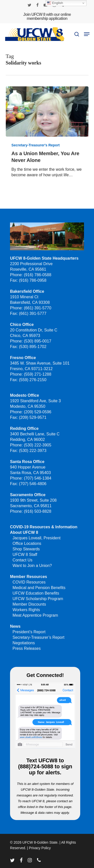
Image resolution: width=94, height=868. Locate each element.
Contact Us (22, 560)
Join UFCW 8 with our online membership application (47, 16)
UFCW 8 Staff (25, 555)
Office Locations (27, 543)
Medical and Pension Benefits (39, 588)
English (55, 3)
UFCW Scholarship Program (38, 599)
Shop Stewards (26, 549)
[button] (87, 34)
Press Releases (27, 648)
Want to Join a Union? (32, 566)
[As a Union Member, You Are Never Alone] (47, 111)
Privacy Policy (40, 848)
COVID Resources (29, 582)
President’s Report (29, 632)
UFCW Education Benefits (36, 593)
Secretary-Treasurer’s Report (38, 637)
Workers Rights (26, 610)
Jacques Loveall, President (36, 538)
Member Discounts (29, 604)
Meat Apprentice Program (35, 615)
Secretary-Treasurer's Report (36, 145)
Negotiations (24, 643)
